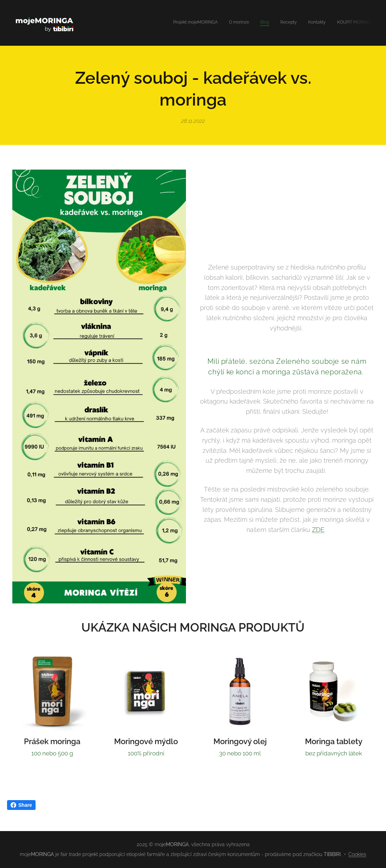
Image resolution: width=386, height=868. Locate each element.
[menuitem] (319, 23)
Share (21, 805)
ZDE (318, 530)
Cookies (357, 854)
